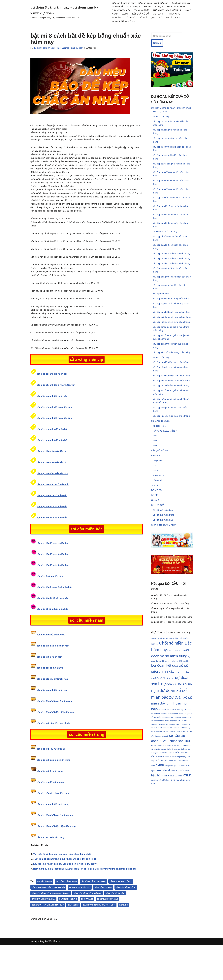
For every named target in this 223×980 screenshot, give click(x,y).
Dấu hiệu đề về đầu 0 (95, 928)
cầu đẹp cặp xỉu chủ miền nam (53, 705)
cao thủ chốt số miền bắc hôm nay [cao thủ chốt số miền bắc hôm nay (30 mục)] (163, 683)
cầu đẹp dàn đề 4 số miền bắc (53, 476)
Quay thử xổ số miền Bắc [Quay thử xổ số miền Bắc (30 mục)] (160, 774)
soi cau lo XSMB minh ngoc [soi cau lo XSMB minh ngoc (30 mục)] (160, 781)
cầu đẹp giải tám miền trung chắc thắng (173, 335)
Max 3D (157, 495)
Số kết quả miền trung (164, 548)
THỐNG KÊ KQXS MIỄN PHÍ (127, 14)
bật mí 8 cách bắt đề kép (126, 910)
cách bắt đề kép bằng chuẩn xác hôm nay (77, 922)
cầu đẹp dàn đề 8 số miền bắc (53, 498)
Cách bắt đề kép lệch (42, 928)
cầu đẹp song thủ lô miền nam (53, 716)
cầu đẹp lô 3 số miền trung (51, 864)
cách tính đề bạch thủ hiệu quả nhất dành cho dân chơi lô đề (66, 886)
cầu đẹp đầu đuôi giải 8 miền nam (55, 727)
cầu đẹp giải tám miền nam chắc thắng (172, 404)
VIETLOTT (157, 484)
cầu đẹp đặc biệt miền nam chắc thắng (172, 398)
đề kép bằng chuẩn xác (43, 934)
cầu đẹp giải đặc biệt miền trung (54, 786)
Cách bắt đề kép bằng (42, 922)
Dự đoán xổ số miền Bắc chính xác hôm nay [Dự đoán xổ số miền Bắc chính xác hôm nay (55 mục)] (172, 751)
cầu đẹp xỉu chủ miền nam (51, 660)
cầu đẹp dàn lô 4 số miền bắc (53, 521)
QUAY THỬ (129, 22)
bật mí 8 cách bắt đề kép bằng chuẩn (49, 916)
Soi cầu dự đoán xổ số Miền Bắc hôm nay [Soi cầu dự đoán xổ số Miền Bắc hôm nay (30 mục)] (165, 796)
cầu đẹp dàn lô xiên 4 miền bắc (53, 591)
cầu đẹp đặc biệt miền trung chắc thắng (173, 330)
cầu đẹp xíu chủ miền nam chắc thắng (172, 442)
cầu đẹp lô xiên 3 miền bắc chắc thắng (172, 272)
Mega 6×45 (158, 489)
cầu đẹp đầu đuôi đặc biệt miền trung (57, 853)
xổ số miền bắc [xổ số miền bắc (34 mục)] (163, 833)
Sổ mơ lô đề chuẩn (146, 11)
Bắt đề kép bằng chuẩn (68, 910)
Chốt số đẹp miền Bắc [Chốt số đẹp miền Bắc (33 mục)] (177, 696)
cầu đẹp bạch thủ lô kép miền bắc (55, 432)
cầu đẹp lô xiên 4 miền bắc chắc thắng (172, 278)
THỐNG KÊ (156, 18)
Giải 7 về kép (102, 934)
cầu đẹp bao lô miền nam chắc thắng (171, 384)
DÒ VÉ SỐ (185, 18)
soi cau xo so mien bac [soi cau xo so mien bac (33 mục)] (180, 781)
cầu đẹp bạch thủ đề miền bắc (53, 454)
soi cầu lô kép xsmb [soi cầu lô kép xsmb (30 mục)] (171, 800)
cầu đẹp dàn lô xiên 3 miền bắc (53, 580)
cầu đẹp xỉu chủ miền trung (51, 775)
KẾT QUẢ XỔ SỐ (121, 18)
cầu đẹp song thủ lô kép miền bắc (55, 443)
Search (157, 44)
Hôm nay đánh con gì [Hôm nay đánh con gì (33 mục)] (182, 766)
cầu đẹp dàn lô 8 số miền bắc (53, 543)
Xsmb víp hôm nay (161, 119)
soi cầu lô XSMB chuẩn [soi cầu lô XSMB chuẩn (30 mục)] (164, 804)
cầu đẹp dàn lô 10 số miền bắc (53, 624)
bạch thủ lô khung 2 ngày (171, 22)
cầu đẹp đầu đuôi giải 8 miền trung (56, 842)
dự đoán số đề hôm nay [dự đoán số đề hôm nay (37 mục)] (163, 725)
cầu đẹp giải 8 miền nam (50, 683)
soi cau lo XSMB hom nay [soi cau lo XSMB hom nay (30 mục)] (181, 778)
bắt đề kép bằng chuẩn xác (97, 910)
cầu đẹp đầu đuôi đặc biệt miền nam (56, 738)
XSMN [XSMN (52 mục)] (188, 828)
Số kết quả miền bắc (163, 542)
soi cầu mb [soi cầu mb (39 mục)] (178, 804)
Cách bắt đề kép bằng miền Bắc (116, 922)
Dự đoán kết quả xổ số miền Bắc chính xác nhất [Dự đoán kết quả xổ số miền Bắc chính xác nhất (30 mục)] (172, 707)
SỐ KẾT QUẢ (158, 537)
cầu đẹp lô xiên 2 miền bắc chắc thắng (172, 267)
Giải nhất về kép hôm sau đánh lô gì (49, 939)
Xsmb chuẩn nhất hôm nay (165, 243)
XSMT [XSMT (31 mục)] (154, 833)
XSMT (169, 14)
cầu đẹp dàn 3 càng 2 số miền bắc (55, 613)
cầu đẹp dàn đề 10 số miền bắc (53, 510)
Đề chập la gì (115, 928)
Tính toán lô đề (167, 11)
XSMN (159, 14)
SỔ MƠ (116, 22)
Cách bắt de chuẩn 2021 (82, 916)
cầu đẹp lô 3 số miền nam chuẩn (54, 749)
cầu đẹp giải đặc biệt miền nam (54, 671)
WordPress (54, 976)
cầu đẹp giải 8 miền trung (50, 797)
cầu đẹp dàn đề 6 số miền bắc (53, 487)
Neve (33, 976)
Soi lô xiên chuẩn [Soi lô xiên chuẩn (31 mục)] (180, 812)
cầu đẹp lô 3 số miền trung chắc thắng (172, 341)
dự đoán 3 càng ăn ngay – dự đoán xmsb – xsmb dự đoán (141, 3)
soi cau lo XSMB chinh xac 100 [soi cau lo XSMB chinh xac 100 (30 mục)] (162, 778)
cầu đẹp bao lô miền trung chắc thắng (172, 316)
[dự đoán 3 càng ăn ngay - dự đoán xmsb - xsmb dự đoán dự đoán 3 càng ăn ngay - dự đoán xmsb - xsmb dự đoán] (69, 13)
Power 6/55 (158, 505)
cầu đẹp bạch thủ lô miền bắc (53, 398)
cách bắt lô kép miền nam (69, 928)
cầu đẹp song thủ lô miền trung (54, 831)
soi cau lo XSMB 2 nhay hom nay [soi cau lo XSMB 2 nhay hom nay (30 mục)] (180, 774)
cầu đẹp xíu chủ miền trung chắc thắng (172, 373)
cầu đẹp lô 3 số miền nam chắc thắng (172, 409)
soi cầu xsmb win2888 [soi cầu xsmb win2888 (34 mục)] (164, 812)
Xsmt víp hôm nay (160, 310)
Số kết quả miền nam (163, 553)
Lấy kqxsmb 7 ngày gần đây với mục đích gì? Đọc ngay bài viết (67, 892)
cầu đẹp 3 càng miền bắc (50, 602)
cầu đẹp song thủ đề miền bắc (53, 465)
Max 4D (157, 500)
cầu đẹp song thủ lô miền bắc (53, 421)
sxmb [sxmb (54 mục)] (160, 817)
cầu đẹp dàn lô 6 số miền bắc (53, 532)
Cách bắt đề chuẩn (107, 916)
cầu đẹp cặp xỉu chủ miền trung (54, 820)
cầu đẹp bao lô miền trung (51, 808)
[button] (132, 7)
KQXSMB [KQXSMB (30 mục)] (154, 770)
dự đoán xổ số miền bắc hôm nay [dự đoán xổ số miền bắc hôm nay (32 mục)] (170, 758)
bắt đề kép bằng (45, 910)
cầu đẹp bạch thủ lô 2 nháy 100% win (57, 410)
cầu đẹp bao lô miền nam (50, 694)
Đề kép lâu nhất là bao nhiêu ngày (75, 934)
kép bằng (75, 939)
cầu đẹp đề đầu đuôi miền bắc (53, 635)
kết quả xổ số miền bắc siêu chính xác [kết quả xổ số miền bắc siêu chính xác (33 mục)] (174, 770)
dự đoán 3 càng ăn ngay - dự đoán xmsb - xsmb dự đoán (60, 49)
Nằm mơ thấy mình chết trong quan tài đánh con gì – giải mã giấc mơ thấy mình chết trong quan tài (87, 897)
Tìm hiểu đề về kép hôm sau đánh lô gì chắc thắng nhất (63, 881)
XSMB (148, 14)
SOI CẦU (171, 18)
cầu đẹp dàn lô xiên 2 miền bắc (53, 569)
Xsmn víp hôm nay (161, 379)
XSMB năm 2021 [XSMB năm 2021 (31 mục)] (176, 828)
